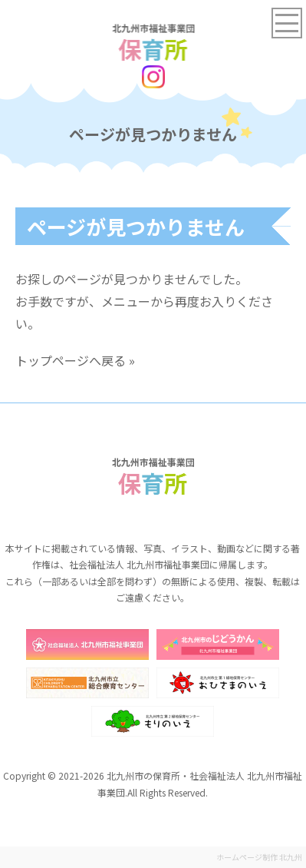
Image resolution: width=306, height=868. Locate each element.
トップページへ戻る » (75, 360)
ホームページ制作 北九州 (259, 857)
